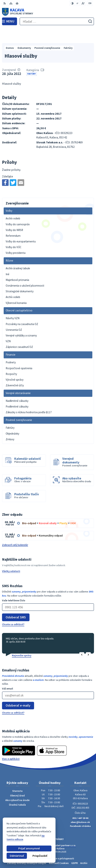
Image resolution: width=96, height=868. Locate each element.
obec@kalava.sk (80, 807)
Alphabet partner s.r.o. (63, 830)
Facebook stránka (80, 811)
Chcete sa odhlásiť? (13, 609)
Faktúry (32, 59)
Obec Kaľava (57, 833)
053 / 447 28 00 (80, 803)
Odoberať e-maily (18, 690)
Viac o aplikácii (11, 743)
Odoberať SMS (16, 602)
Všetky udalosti (11, 556)
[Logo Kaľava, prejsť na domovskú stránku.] (48, 12)
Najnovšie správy (22, 640)
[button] (82, 639)
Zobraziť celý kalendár (15, 530)
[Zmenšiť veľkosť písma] (78, 3)
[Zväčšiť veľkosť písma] (83, 3)
